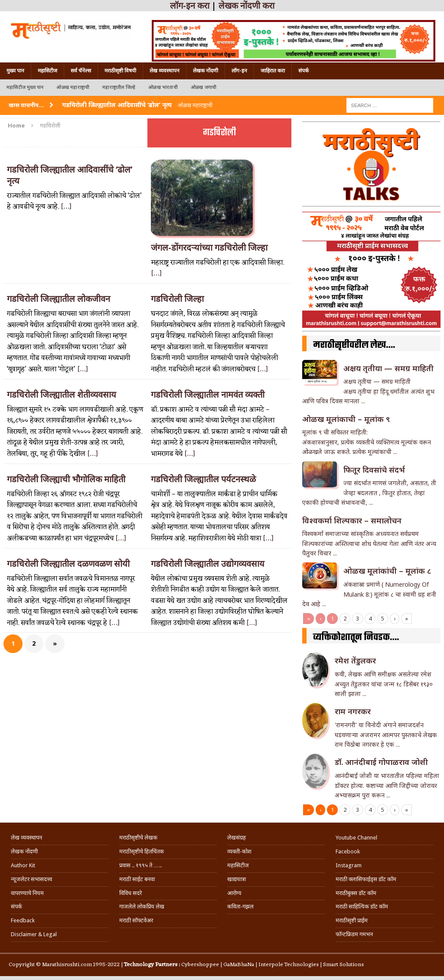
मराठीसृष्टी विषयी (120, 71)
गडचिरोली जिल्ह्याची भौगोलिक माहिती (66, 479)
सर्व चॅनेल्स (81, 71)
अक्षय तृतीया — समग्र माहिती (388, 368)
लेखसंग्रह (237, 838)
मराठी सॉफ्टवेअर (136, 920)
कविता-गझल (240, 906)
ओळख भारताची (163, 87)
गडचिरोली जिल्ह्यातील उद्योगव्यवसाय (208, 564)
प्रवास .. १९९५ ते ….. (140, 865)
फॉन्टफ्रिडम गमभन (354, 934)
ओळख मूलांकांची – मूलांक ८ (387, 571)
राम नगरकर (353, 711)
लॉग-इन (239, 71)
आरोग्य (234, 893)
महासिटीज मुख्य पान (25, 87)
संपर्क (304, 71)
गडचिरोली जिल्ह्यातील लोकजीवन (59, 299)
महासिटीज (47, 71)
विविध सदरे (131, 893)
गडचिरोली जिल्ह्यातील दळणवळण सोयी (68, 564)
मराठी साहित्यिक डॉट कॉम (362, 906)
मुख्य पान (15, 71)
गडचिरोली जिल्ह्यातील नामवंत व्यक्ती (208, 395)
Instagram (349, 865)
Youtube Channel (356, 838)
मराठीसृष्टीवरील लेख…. (354, 345)
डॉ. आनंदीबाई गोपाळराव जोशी (381, 762)
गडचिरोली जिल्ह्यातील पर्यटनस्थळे (203, 479)
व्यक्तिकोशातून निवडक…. (356, 637)
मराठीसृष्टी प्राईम (352, 920)
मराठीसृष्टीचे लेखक (138, 838)
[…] (66, 207)
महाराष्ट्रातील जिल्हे (119, 87)
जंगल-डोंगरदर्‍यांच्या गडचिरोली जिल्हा (209, 248)
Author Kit (23, 865)
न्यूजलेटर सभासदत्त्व (31, 879)
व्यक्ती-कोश (239, 851)
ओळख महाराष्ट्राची (73, 87)
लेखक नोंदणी (206, 71)
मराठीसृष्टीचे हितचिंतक (142, 851)
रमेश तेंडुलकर (355, 660)
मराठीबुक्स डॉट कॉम (356, 893)
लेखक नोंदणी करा (246, 6)
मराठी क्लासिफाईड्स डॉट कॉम (366, 879)
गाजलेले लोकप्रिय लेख (142, 906)
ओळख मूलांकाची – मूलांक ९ (346, 419)
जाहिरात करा (273, 71)
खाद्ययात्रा (237, 879)
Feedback (23, 920)
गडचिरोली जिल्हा (177, 299)
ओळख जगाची (204, 87)
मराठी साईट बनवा (137, 879)
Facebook (348, 851)
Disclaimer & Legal (34, 934)
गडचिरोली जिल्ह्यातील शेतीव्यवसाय (62, 395)
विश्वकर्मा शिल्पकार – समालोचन (352, 520)
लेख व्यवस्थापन (165, 71)
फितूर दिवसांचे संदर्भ (374, 470)
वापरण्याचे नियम (27, 893)
